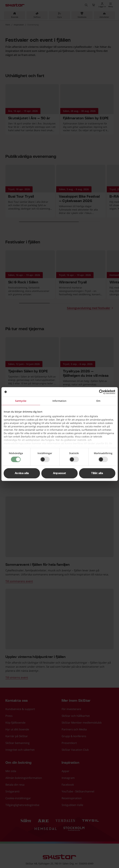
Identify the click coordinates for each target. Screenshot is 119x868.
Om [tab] (98, 401)
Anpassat (60, 473)
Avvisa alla (22, 473)
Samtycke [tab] (21, 401)
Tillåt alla (97, 473)
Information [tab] (59, 401)
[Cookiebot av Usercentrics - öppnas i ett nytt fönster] (100, 392)
